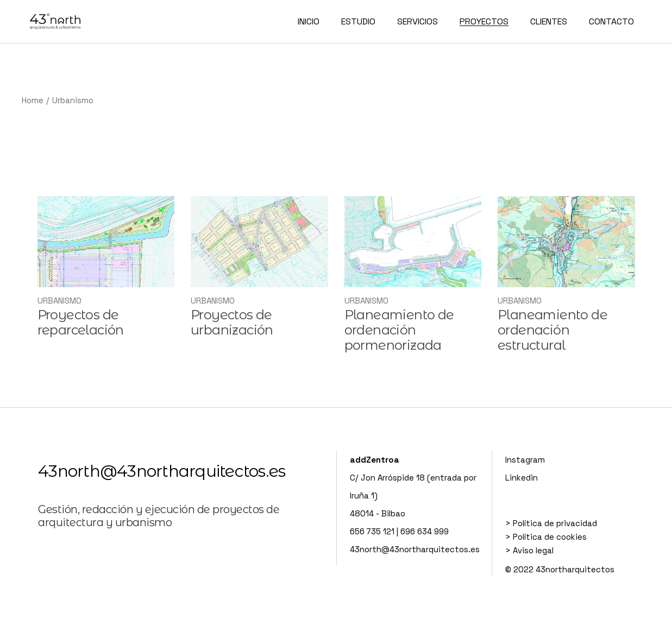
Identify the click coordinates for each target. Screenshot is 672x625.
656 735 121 (372, 531)
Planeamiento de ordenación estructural (552, 330)
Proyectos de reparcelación (81, 322)
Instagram (525, 460)
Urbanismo (59, 301)
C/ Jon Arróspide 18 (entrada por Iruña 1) (413, 478)
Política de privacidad (555, 523)
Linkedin (522, 478)
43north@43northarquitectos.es (162, 471)
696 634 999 (425, 531)
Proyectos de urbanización (232, 322)
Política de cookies (550, 537)
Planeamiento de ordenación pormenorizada (399, 330)
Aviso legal (533, 550)
